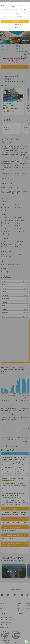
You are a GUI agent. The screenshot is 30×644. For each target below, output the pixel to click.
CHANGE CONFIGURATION (15, 24)
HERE (21, 17)
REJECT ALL (15, 28)
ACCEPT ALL (15, 21)
